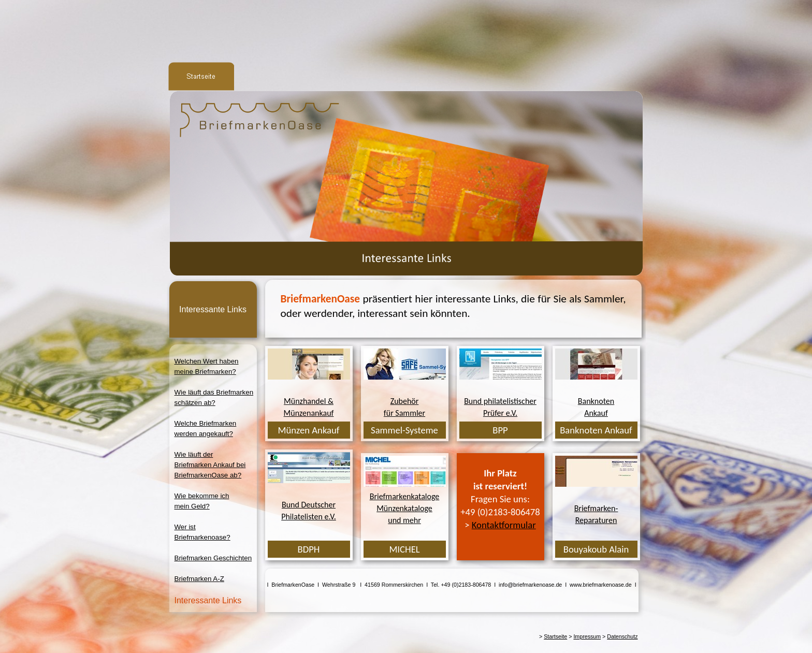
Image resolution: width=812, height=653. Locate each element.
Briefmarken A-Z (199, 579)
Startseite (555, 636)
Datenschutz (622, 636)
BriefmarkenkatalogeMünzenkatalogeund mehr (405, 508)
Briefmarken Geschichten (213, 558)
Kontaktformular (504, 525)
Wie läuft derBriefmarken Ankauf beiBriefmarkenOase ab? (210, 465)
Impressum (587, 636)
